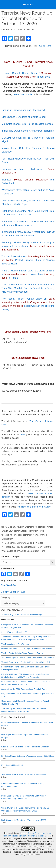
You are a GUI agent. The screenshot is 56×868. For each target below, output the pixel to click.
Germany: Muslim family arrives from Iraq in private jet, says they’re (28, 246)
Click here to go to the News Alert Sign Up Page (21, 614)
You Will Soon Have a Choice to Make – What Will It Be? (26, 662)
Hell (23, 434)
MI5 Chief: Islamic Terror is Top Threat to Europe (27, 124)
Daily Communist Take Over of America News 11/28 (24, 820)
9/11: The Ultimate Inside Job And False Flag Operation (25, 747)
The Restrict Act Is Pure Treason (15, 644)
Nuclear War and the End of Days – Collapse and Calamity (27, 649)
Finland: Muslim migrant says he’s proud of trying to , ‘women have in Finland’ (28, 274)
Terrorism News (36, 531)
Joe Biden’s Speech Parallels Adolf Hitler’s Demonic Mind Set (28, 658)
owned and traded (23, 94)
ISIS (7, 527)
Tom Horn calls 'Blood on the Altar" (33, 507)
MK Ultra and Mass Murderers (14, 765)
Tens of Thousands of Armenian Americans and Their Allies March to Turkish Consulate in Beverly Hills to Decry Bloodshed (28, 288)
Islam (13, 527)
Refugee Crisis (45, 527)
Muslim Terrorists (13, 535)
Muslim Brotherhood (27, 527)
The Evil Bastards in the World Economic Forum (22, 653)
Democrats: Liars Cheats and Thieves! (24, 543)
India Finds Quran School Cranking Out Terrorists (28, 131)
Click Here (45, 46)
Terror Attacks (21, 531)
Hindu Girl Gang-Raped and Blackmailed (23, 110)
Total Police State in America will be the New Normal (24, 774)
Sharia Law (7, 531)
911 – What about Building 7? (14, 632)
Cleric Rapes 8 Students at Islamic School (24, 117)
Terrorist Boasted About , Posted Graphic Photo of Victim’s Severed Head (28, 260)
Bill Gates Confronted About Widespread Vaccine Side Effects (28, 756)
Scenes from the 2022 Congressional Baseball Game (24, 689)
